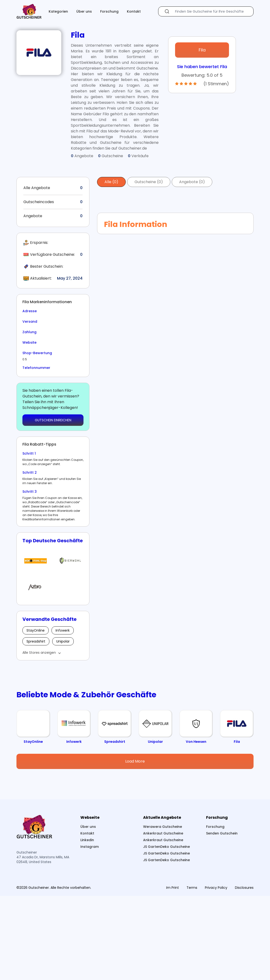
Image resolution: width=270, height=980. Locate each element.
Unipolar (63, 641)
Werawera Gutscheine (163, 911)
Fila (202, 50)
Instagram (90, 931)
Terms (192, 972)
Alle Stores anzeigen (39, 653)
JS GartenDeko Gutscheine (166, 931)
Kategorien (58, 11)
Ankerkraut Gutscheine (163, 917)
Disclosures (244, 972)
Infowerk (63, 630)
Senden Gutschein (222, 917)
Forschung (109, 11)
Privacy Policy (216, 972)
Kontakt (134, 11)
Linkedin (87, 924)
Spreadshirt (36, 641)
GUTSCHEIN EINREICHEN (53, 420)
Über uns (84, 11)
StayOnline (36, 630)
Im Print (173, 972)
